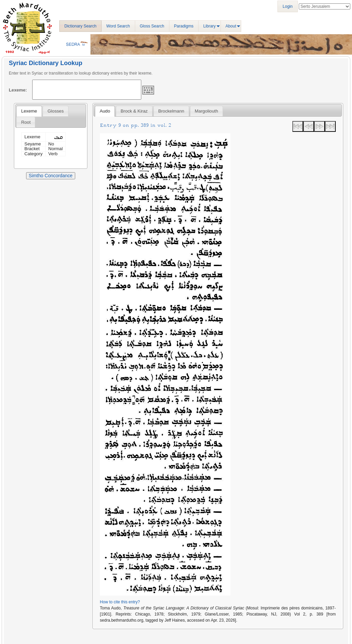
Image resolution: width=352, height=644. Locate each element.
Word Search (118, 26)
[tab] (29, 111)
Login (287, 6)
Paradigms (184, 26)
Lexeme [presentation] (29, 111)
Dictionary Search (80, 26)
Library (210, 26)
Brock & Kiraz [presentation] (134, 111)
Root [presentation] (26, 122)
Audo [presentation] (105, 111)
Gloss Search (152, 26)
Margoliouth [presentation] (206, 111)
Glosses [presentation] (56, 111)
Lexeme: (18, 90)
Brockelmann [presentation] (171, 111)
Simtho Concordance (51, 176)
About (231, 26)
